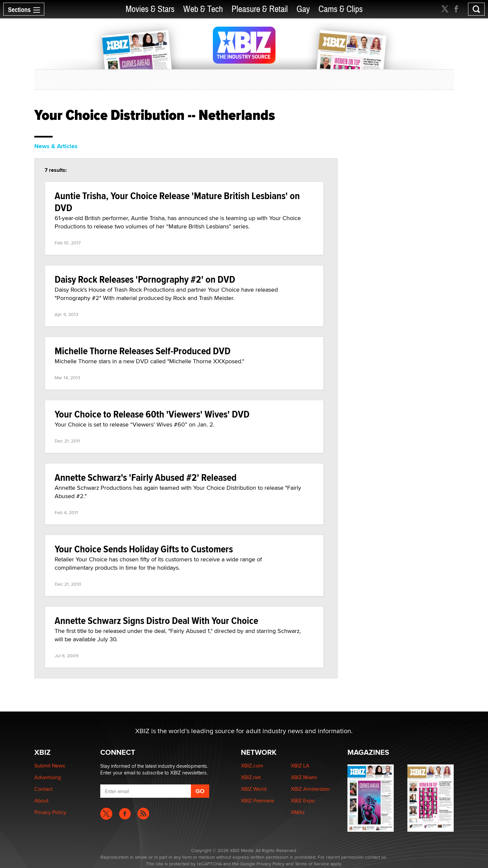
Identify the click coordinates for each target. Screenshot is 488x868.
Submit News (50, 766)
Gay (303, 9)
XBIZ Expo (303, 801)
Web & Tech (203, 9)
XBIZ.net (251, 777)
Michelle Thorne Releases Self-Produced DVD (143, 351)
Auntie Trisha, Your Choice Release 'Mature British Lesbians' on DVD (177, 202)
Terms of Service (312, 864)
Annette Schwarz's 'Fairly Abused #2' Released (146, 477)
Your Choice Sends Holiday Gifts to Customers (144, 549)
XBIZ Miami (304, 777)
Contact (43, 789)
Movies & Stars (150, 9)
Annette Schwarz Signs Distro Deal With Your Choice (156, 620)
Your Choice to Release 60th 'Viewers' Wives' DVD (152, 414)
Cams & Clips (341, 9)
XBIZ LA (300, 766)
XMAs (298, 812)
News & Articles (56, 146)
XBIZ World (254, 789)
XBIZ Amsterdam (310, 789)
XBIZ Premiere (257, 801)
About (41, 801)
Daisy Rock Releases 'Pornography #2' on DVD (145, 279)
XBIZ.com (252, 766)
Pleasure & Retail (260, 9)
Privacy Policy (50, 812)
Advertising (48, 777)
